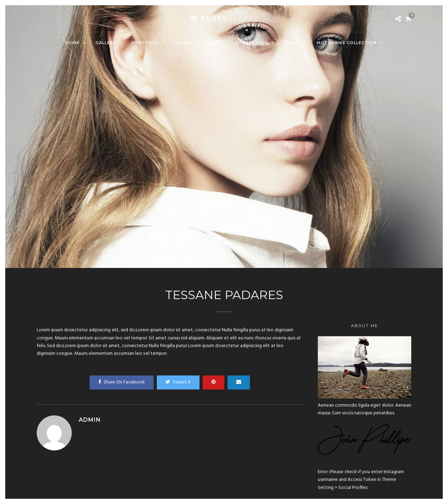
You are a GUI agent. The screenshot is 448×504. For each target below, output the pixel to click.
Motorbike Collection (347, 43)
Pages (183, 43)
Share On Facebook (122, 382)
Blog (213, 43)
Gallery (106, 43)
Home (73, 43)
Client (293, 43)
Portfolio (146, 43)
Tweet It (178, 382)
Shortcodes (252, 43)
